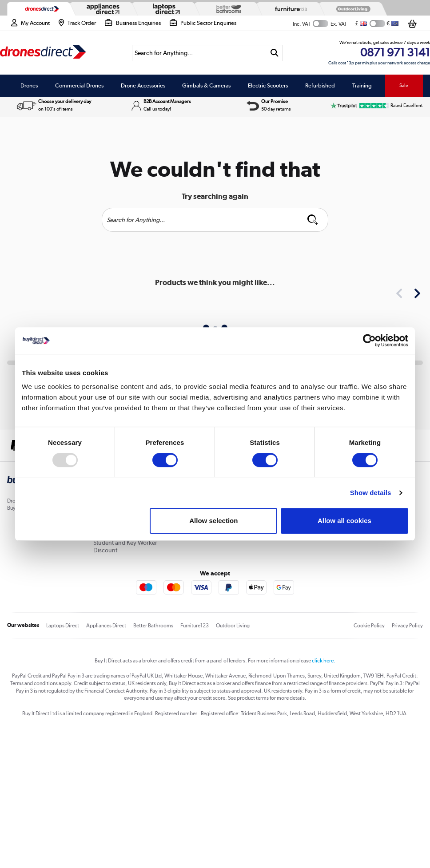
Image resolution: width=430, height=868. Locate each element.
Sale (404, 85)
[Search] (199, 53)
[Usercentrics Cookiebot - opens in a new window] (369, 341)
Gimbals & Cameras (206, 85)
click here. (324, 661)
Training (362, 85)
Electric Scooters (268, 85)
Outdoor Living (233, 626)
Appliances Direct (106, 626)
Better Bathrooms (153, 626)
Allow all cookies (344, 521)
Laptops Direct (63, 626)
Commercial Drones (79, 85)
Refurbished (320, 85)
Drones (29, 85)
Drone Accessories (143, 85)
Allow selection (213, 521)
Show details (371, 493)
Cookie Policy (369, 626)
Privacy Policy (407, 626)
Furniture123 (195, 626)
